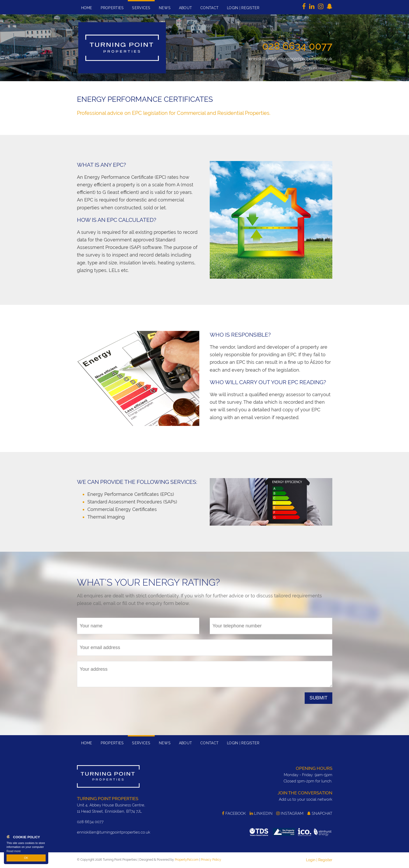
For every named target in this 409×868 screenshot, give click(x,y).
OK (26, 858)
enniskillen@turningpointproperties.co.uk (291, 59)
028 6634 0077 (297, 46)
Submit (319, 698)
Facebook (234, 813)
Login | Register (319, 860)
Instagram (290, 813)
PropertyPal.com (187, 860)
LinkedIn (261, 813)
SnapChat (320, 813)
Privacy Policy (211, 860)
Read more (14, 851)
